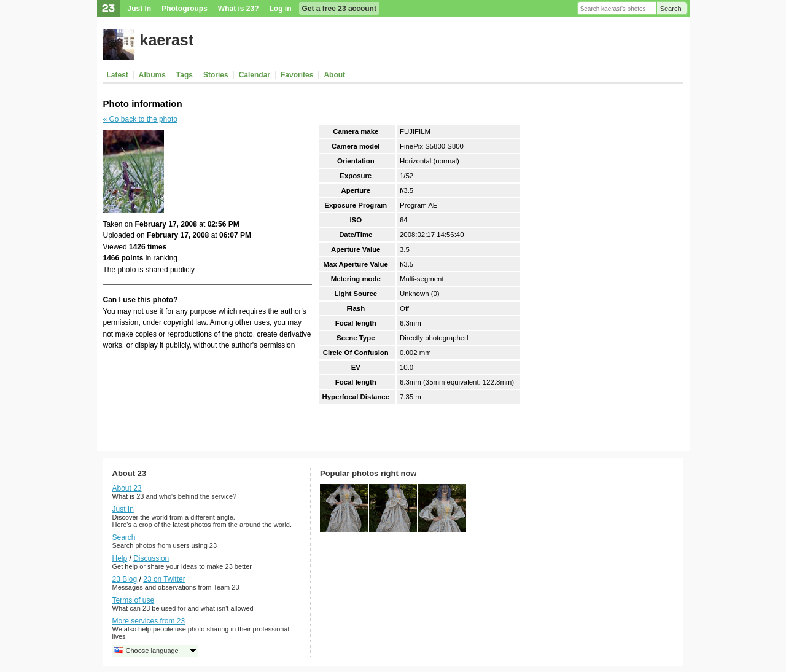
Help (120, 558)
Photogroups (185, 9)
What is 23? (239, 9)
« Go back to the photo (140, 119)
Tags (185, 75)
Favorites (297, 75)
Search (671, 9)
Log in (281, 9)
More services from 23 (149, 621)
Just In (140, 9)
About (334, 75)
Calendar (255, 75)
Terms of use (134, 600)
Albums (152, 75)
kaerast (167, 40)
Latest (118, 75)
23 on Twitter (164, 579)
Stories (216, 75)
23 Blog (125, 579)
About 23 (127, 488)
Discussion (151, 558)
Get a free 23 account (339, 9)
